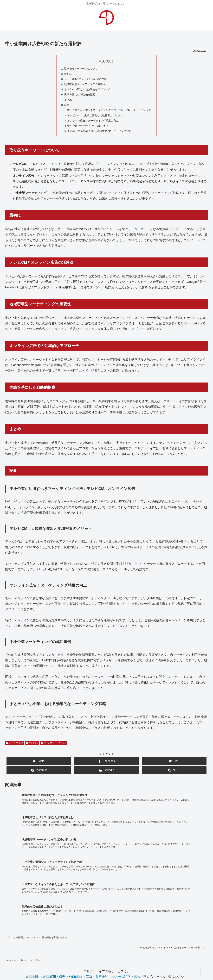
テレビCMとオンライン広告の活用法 (84, 80)
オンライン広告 (15, 748)
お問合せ (107, 947)
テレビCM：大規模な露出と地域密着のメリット (94, 119)
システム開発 (121, 920)
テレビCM (32, 748)
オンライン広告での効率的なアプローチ (86, 91)
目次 (102, 61)
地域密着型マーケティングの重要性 (83, 85)
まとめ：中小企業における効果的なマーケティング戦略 (99, 135)
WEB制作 (32, 920)
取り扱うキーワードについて (79, 69)
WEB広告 (76, 920)
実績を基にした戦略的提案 (78, 97)
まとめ (66, 102)
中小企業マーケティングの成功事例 (87, 130)
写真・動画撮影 (97, 920)
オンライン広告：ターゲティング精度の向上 (92, 124)
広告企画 (140, 920)
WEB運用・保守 (54, 920)
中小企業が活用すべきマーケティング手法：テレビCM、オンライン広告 (109, 113)
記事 (64, 108)
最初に (66, 74)
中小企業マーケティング (54, 748)
